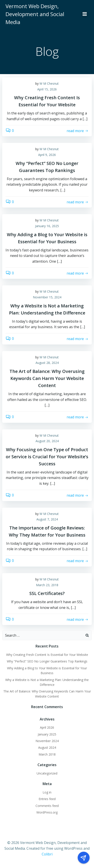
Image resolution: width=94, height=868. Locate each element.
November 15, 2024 (47, 297)
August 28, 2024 (47, 363)
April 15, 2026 (47, 89)
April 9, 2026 (47, 155)
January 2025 (47, 734)
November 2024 (47, 741)
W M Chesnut (49, 83)
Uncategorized (47, 773)
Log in (47, 792)
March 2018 (47, 754)
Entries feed (47, 799)
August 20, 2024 (47, 441)
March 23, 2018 (47, 585)
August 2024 (47, 747)
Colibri (47, 854)
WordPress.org (47, 812)
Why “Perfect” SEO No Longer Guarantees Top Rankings (47, 661)
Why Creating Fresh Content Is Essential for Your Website (47, 655)
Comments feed (47, 806)
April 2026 (47, 727)
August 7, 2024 (47, 519)
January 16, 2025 (47, 226)
